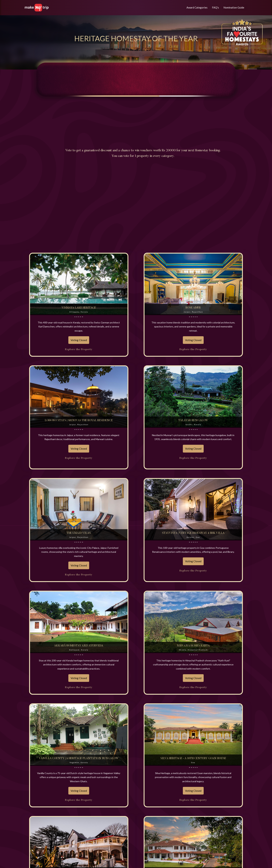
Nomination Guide (234, 7)
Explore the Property (79, 350)
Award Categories (197, 7)
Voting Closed (79, 340)
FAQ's (216, 7)
